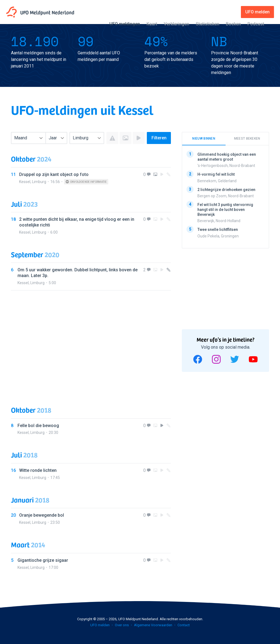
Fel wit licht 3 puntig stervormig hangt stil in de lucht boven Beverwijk (225, 210)
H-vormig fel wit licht (216, 174)
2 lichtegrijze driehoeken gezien (226, 189)
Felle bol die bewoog (38, 426)
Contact (184, 625)
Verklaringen (177, 24)
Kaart (152, 24)
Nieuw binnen (204, 139)
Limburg (39, 182)
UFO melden (100, 625)
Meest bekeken (247, 139)
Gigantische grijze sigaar (43, 560)
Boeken (233, 24)
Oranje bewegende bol (42, 515)
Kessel (25, 182)
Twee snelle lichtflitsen (218, 230)
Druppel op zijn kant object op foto (54, 174)
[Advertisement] (91, 343)
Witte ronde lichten (38, 470)
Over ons (122, 625)
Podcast (256, 24)
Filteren (159, 138)
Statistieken (208, 24)
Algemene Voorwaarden (153, 625)
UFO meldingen (125, 24)
